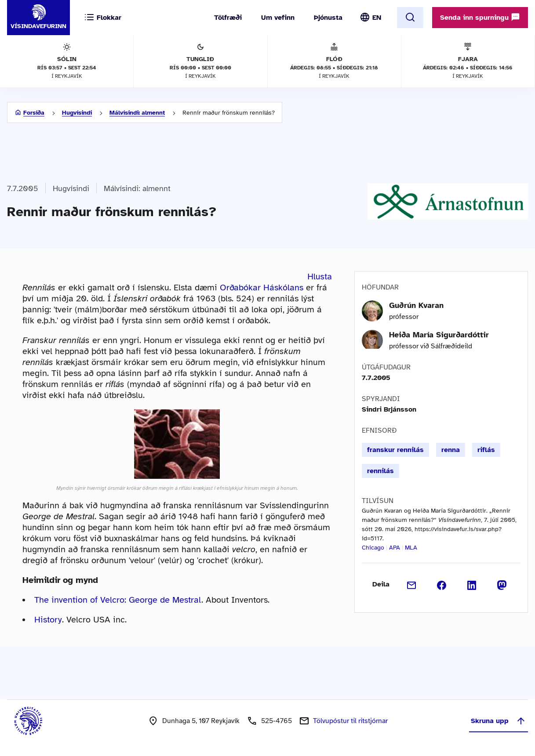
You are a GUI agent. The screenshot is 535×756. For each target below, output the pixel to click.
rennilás (380, 471)
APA (395, 548)
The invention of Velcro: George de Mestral (118, 600)
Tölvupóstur (350, 721)
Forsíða (34, 113)
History (48, 620)
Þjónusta (328, 18)
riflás (486, 450)
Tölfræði (228, 18)
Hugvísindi (77, 113)
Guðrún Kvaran (416, 305)
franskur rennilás (395, 450)
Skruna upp (499, 721)
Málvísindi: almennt (137, 113)
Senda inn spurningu (480, 17)
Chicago (373, 548)
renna (451, 450)
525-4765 (277, 721)
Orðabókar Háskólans (262, 288)
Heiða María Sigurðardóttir (439, 335)
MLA (411, 548)
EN (377, 18)
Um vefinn (278, 18)
